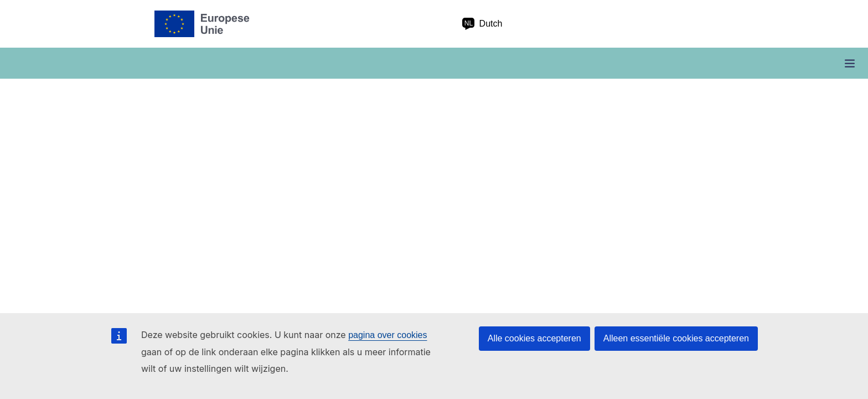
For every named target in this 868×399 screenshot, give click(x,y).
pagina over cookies (387, 335)
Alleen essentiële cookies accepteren (676, 338)
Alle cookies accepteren (534, 338)
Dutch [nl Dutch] (482, 24)
